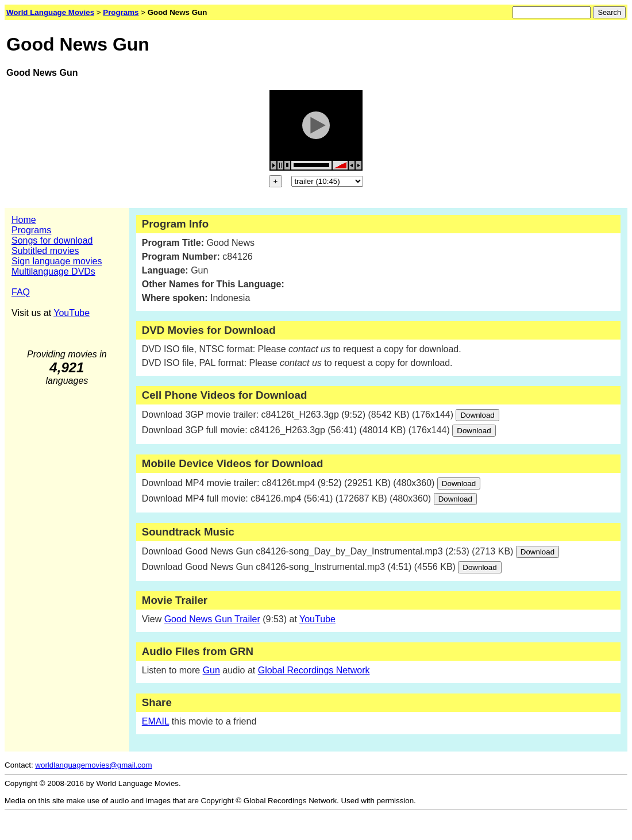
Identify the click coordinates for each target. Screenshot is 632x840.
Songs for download (52, 240)
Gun (211, 670)
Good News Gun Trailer (212, 619)
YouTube (72, 313)
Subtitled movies (45, 251)
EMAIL (155, 721)
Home (24, 220)
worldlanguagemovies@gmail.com (93, 765)
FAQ (21, 292)
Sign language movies (57, 261)
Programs (31, 230)
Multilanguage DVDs (53, 271)
